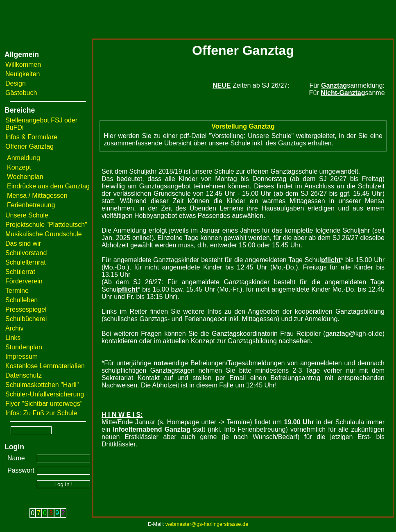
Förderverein (24, 281)
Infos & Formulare (31, 137)
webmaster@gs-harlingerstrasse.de (207, 524)
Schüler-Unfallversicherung (45, 394)
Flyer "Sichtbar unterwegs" (44, 404)
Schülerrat (20, 272)
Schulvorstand (26, 253)
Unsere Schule (27, 215)
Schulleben (21, 300)
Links (13, 338)
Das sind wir (23, 243)
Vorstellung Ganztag (243, 126)
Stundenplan (24, 347)
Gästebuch (21, 93)
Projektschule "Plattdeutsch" (46, 225)
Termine (17, 291)
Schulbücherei (26, 319)
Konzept (19, 167)
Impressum (21, 357)
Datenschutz (24, 375)
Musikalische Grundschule (44, 234)
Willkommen (23, 65)
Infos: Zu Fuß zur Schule (41, 413)
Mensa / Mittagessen (37, 196)
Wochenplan (25, 177)
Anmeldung (24, 158)
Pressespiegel (26, 309)
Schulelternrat (26, 262)
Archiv (14, 328)
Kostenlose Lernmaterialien (45, 366)
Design (16, 83)
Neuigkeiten (23, 74)
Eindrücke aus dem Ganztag (48, 186)
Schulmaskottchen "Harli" (42, 385)
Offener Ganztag (29, 146)
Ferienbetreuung (31, 205)
